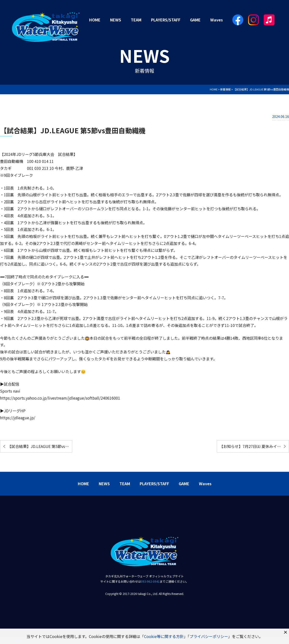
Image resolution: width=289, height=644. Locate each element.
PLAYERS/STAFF (166, 20)
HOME (95, 20)
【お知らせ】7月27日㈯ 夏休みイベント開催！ (254, 446)
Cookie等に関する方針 (164, 636)
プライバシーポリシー (209, 636)
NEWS (116, 20)
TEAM (136, 20)
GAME (195, 20)
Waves (217, 20)
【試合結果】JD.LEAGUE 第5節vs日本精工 (40, 446)
